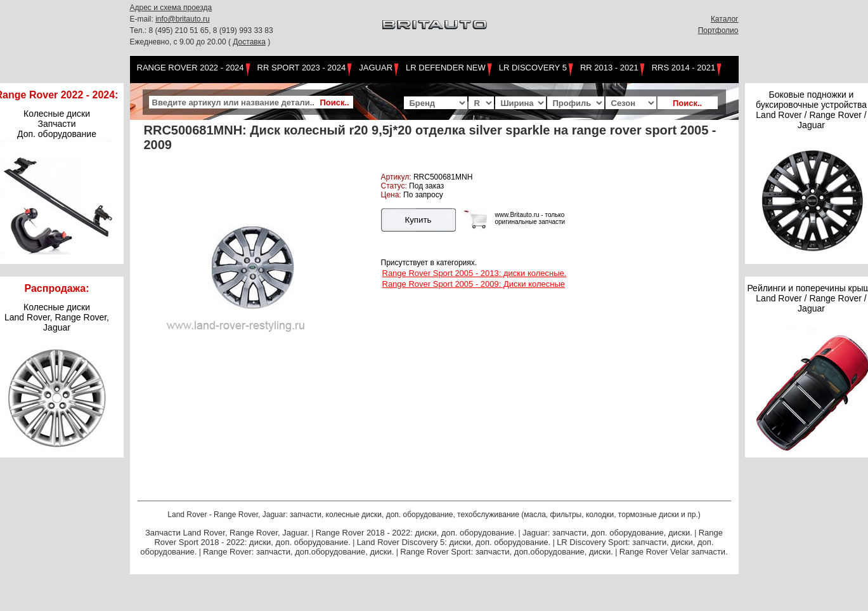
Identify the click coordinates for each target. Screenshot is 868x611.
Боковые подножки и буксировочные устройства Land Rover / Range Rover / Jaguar (811, 110)
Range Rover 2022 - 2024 (191, 68)
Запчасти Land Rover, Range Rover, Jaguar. (227, 533)
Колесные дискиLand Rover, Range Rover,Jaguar (57, 317)
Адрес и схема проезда (171, 8)
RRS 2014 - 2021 (683, 68)
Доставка (249, 42)
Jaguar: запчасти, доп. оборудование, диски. (607, 533)
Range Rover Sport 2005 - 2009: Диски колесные (474, 284)
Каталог (725, 19)
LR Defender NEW (446, 68)
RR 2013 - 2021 (609, 68)
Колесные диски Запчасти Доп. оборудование (57, 124)
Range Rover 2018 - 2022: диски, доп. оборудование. (416, 533)
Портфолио (718, 30)
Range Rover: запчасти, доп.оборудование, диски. (298, 552)
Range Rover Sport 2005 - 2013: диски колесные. (475, 273)
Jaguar (376, 68)
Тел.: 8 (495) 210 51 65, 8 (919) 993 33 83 (202, 30)
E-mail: (143, 19)
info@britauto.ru (183, 19)
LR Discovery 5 (533, 68)
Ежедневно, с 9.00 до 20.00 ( (182, 42)
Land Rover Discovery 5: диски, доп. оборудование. (454, 542)
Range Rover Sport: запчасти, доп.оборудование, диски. (507, 552)
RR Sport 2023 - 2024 (302, 68)
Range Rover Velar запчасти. (674, 552)
